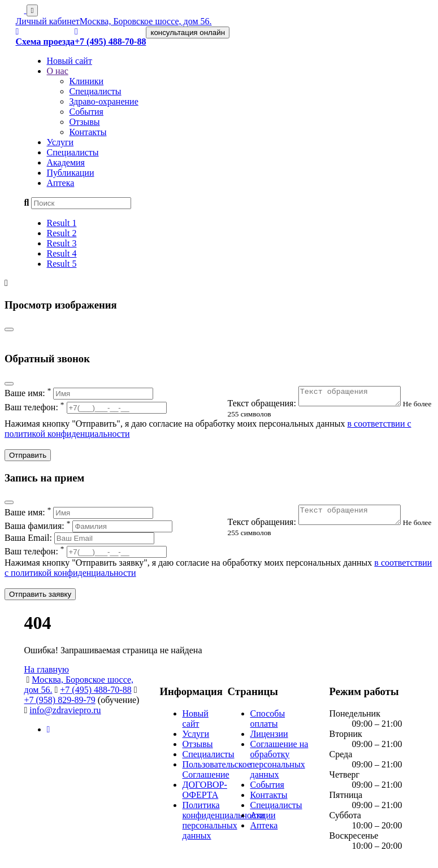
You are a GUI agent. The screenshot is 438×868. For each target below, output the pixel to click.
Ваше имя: (79, 393)
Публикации (71, 173)
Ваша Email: (79, 541)
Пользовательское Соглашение (217, 773)
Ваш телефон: (86, 407)
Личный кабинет (48, 21)
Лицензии (269, 737)
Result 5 (62, 264)
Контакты (88, 132)
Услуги (60, 142)
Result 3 (62, 243)
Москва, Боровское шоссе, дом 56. (146, 21)
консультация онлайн (188, 32)
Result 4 (62, 253)
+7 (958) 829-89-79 (60, 703)
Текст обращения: (321, 407)
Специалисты (96, 91)
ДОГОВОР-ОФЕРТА (205, 793)
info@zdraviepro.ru (65, 713)
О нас (58, 71)
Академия (66, 162)
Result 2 (62, 233)
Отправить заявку (40, 598)
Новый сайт (70, 61)
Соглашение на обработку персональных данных (279, 763)
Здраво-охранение (104, 101)
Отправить (28, 459)
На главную (47, 673)
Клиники (87, 81)
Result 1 (62, 223)
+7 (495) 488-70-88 (96, 693)
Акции (263, 819)
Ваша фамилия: (88, 529)
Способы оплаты (268, 722)
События (86, 112)
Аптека (61, 183)
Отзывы (85, 122)
